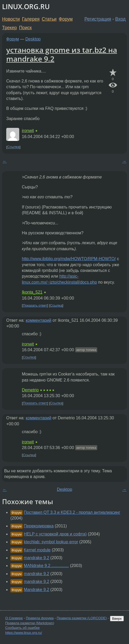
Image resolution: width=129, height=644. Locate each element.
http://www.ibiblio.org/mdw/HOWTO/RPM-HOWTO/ (69, 259)
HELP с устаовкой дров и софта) (55, 534)
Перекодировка (39, 526)
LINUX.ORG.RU (26, 7)
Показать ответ (35, 305)
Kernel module (37, 550)
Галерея (31, 19)
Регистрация (98, 19)
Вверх (117, 619)
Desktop (33, 39)
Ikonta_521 (32, 292)
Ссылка (13, 147)
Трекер (9, 28)
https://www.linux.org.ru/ (24, 633)
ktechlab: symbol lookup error (51, 542)
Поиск (25, 28)
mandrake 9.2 (36, 558)
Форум (66, 19)
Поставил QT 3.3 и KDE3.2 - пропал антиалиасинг (72, 512)
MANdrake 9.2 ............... (46, 566)
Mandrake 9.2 (36, 590)
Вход (120, 19)
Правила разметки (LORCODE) (82, 618)
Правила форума (40, 618)
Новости (11, 19)
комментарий (39, 320)
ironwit (28, 131)
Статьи (49, 19)
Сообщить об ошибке (22, 628)
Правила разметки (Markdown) (30, 623)
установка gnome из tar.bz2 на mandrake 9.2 (62, 54)
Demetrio (30, 390)
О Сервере (14, 618)
